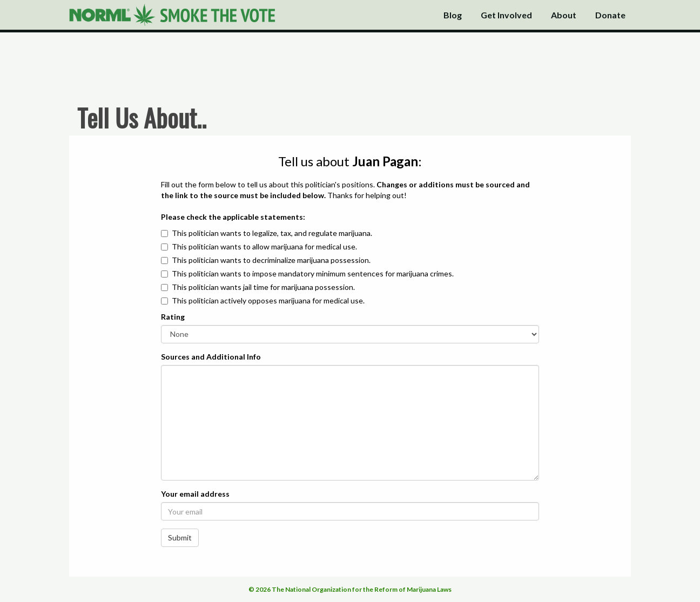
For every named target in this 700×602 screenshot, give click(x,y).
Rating (173, 317)
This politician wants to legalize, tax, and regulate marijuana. (272, 233)
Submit (180, 537)
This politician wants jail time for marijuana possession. (263, 287)
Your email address (195, 494)
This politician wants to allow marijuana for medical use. (264, 246)
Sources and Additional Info (211, 357)
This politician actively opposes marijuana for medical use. (268, 300)
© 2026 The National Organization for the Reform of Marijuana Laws (350, 589)
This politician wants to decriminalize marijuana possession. (271, 260)
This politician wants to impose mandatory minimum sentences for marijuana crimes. (313, 273)
